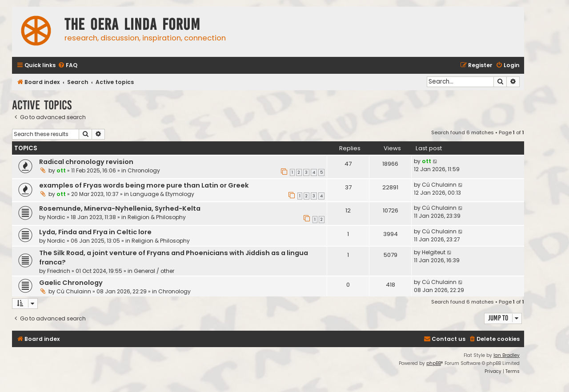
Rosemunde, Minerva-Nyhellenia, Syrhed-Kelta (120, 208)
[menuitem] (68, 66)
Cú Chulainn (439, 185)
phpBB (434, 363)
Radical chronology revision (86, 162)
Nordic (56, 217)
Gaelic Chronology (71, 283)
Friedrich (59, 271)
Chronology (144, 170)
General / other (154, 271)
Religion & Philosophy (157, 217)
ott (61, 170)
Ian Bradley (507, 355)
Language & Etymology (162, 194)
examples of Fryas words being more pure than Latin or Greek (144, 185)
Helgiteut (434, 252)
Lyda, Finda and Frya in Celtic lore (95, 232)
